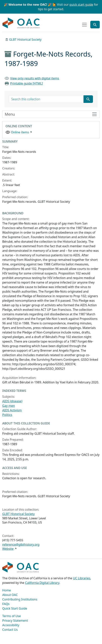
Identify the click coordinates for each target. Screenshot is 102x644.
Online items (20, 132)
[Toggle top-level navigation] (84, 25)
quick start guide (81, 5)
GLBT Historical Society (25, 40)
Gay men (9, 406)
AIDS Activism (12, 410)
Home (7, 590)
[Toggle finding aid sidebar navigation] (51, 114)
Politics (7, 415)
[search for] (46, 99)
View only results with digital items (35, 78)
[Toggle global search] (95, 25)
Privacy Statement (15, 621)
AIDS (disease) (12, 401)
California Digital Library (42, 583)
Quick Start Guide (15, 608)
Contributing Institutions (20, 599)
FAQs (6, 604)
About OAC (10, 595)
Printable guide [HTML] (27, 83)
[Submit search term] (88, 99)
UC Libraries (82, 578)
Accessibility (11, 625)
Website (8, 549)
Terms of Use (12, 616)
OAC (21, 23)
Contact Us (10, 630)
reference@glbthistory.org (21, 545)
